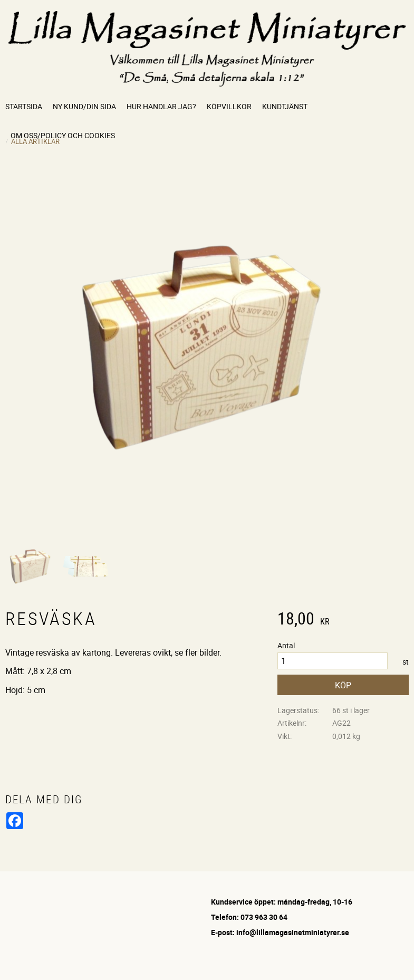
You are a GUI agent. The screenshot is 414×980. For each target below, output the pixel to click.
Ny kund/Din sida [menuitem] (84, 106)
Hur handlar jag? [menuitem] (161, 106)
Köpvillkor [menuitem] (229, 106)
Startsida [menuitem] (24, 106)
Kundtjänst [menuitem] (285, 106)
